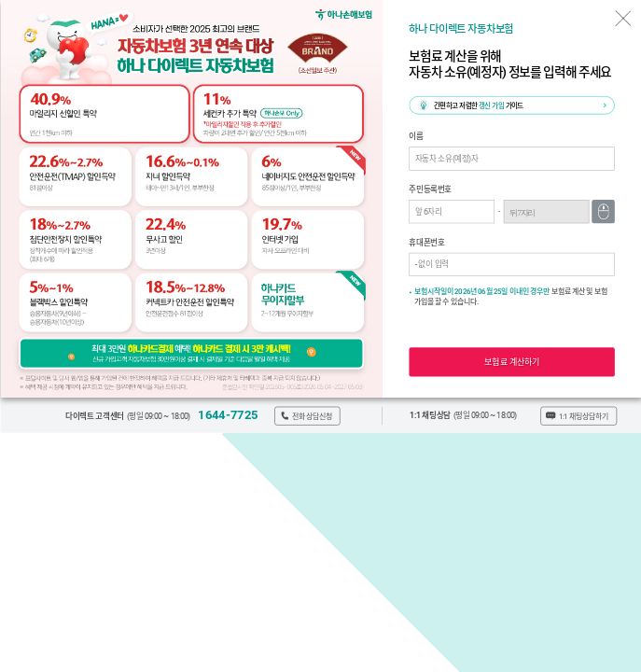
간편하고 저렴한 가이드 (478, 106)
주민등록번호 (430, 189)
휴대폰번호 (426, 243)
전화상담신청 (312, 416)
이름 (416, 137)
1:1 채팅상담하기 (583, 416)
